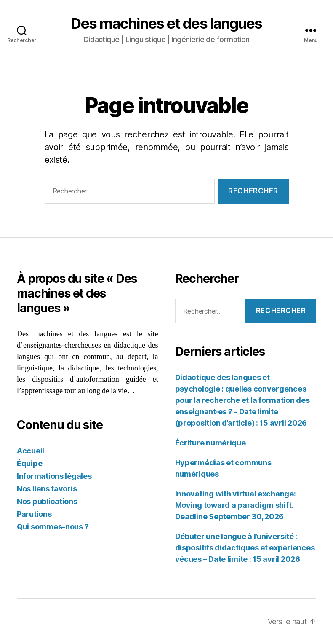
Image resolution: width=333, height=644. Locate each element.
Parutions (34, 514)
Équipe (29, 463)
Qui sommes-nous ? (53, 527)
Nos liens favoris (47, 489)
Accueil (31, 451)
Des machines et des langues (166, 23)
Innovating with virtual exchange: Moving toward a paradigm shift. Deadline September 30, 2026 (236, 505)
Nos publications (47, 501)
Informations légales (54, 476)
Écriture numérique (210, 443)
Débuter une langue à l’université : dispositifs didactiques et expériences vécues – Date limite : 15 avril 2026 (245, 548)
